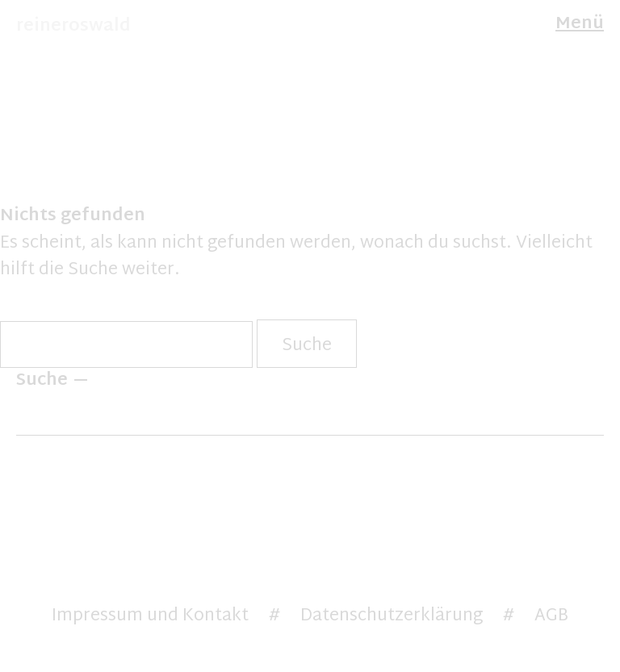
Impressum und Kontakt (150, 616)
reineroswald (73, 27)
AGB (551, 616)
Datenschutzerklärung (392, 616)
